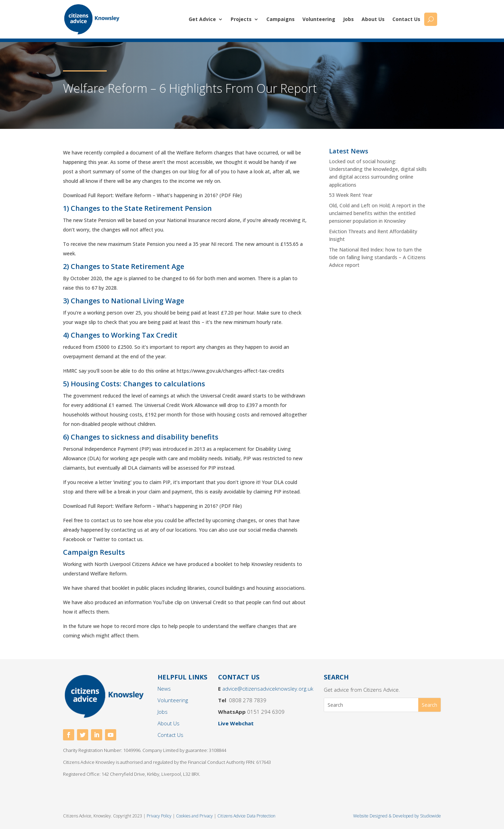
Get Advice (202, 19)
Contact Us (406, 19)
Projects (241, 19)
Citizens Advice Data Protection (246, 816)
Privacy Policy (160, 816)
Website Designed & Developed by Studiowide (397, 816)
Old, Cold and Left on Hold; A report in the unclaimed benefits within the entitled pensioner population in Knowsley (377, 213)
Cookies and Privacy (194, 816)
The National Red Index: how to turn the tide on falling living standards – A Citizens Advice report (377, 257)
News (164, 689)
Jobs (348, 19)
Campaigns (281, 19)
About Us (373, 19)
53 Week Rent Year (351, 195)
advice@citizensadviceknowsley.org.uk (268, 689)
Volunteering (319, 19)
